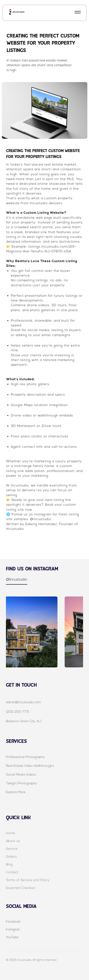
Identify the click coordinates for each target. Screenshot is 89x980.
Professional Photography (25, 757)
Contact (12, 872)
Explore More (16, 792)
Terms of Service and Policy (28, 880)
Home (11, 833)
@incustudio (40, 519)
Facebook (13, 922)
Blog (9, 864)
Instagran (13, 929)
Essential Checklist (21, 888)
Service (12, 849)
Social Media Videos (21, 774)
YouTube (12, 937)
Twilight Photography (21, 783)
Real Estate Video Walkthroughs (30, 766)
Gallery (11, 857)
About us (13, 841)
